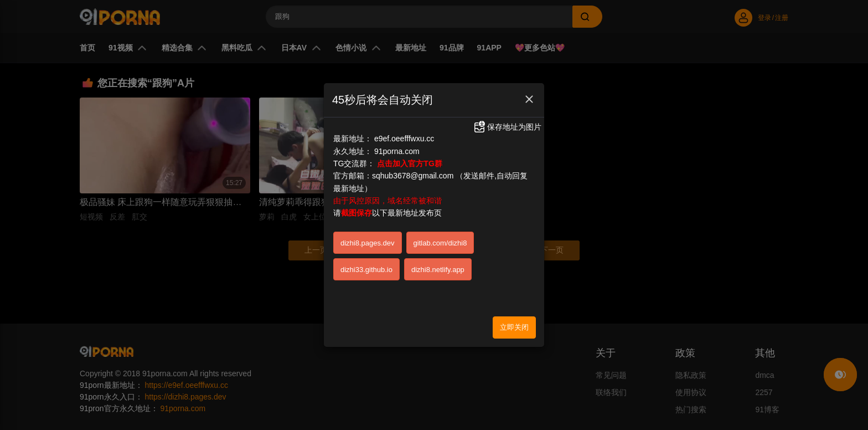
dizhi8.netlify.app (438, 265)
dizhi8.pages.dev (368, 238)
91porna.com (397, 146)
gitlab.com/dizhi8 (440, 238)
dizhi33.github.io (366, 265)
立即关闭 (514, 322)
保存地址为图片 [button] (507, 122)
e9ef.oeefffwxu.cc (404, 134)
